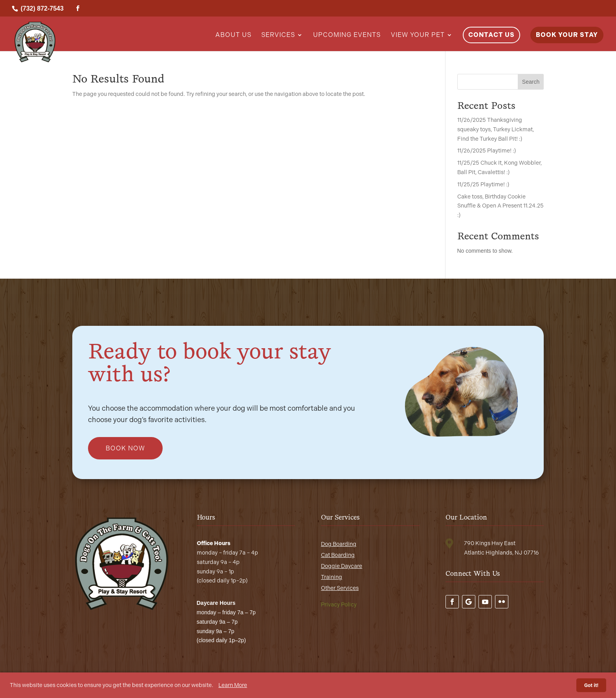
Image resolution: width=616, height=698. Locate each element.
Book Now (125, 448)
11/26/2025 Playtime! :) (487, 151)
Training (332, 577)
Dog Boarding (339, 544)
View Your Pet (418, 35)
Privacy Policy (339, 605)
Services (278, 35)
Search (531, 82)
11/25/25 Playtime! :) (483, 185)
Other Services (340, 588)
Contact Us (491, 35)
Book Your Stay (567, 35)
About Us (233, 35)
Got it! (591, 685)
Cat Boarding (338, 555)
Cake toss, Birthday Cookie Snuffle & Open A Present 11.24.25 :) (500, 206)
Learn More (233, 685)
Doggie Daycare (342, 566)
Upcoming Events (347, 35)
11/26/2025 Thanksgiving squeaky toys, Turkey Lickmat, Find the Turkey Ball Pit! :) (496, 129)
